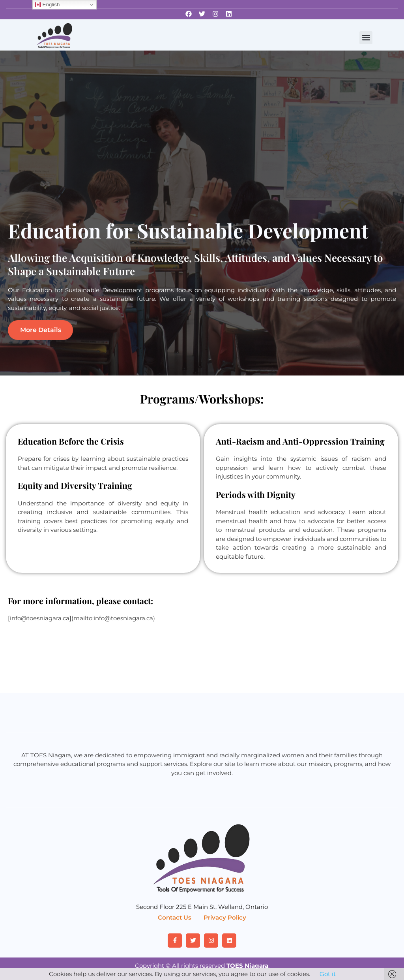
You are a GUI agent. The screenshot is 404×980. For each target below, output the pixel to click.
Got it (328, 974)
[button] (366, 38)
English (47, 5)
